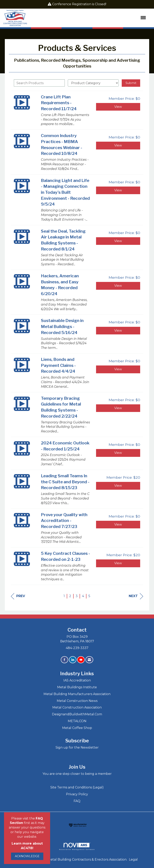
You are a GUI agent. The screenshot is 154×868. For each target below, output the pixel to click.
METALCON (77, 721)
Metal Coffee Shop (77, 728)
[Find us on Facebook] (64, 660)
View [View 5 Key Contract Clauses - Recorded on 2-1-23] (118, 563)
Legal (133, 859)
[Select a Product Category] (93, 83)
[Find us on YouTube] (81, 660)
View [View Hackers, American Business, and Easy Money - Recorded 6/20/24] (118, 286)
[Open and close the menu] (89, 18)
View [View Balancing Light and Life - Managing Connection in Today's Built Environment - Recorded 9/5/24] (118, 190)
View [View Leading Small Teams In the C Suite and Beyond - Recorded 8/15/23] (118, 486)
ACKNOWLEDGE (27, 856)
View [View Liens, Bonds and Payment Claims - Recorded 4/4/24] (118, 369)
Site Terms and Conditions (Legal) (77, 787)
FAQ (77, 801)
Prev (18, 596)
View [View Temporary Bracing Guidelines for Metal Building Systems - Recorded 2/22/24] (118, 408)
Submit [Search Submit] (131, 83)
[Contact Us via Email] (89, 660)
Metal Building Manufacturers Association (77, 694)
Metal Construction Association (77, 707)
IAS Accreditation (77, 680)
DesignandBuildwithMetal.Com (77, 714)
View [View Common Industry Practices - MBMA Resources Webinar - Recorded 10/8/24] (118, 145)
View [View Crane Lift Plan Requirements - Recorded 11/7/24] (118, 107)
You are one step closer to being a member (77, 774)
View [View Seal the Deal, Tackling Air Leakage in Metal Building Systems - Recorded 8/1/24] (118, 241)
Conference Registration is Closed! (79, 4)
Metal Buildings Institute (77, 687)
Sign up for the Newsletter (77, 747)
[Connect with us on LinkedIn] (73, 660)
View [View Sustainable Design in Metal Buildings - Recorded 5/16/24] (118, 331)
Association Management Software (77, 846)
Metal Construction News (77, 701)
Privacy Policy (77, 794)
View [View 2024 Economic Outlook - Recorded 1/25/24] (118, 453)
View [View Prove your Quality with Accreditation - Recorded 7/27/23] (118, 524)
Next (136, 596)
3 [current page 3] (77, 596)
